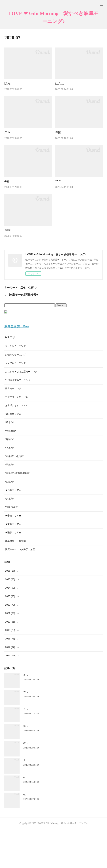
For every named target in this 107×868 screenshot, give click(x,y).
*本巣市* (9, 487)
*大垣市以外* (12, 546)
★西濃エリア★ (13, 529)
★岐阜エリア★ (13, 453)
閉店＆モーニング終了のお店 (20, 588)
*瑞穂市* (9, 478)
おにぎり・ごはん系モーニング (21, 411)
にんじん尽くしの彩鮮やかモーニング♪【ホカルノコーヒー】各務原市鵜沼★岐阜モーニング (79, 88)
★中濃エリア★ (13, 555)
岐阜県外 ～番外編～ (17, 580)
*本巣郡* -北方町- (15, 495)
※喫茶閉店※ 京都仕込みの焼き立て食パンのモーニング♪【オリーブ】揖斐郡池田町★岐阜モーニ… (28, 264)
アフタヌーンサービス (17, 436)
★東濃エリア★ (13, 563)
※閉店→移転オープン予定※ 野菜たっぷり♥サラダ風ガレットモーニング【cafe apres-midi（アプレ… (79, 147)
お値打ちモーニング (15, 394)
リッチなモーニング (15, 385)
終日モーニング (13, 427)
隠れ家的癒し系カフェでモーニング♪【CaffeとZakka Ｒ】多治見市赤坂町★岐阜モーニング (27, 88)
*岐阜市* (9, 461)
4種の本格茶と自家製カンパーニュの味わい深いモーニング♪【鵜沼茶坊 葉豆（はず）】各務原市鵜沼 (28, 206)
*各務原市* (11, 470)
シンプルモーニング (15, 402)
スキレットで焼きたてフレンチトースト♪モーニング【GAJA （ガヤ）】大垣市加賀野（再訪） (27, 147)
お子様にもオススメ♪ (16, 444)
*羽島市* (9, 504)
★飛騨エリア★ (13, 571)
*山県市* (9, 521)
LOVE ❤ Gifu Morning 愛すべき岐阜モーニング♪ (54, 17)
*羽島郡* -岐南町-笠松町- (18, 512)
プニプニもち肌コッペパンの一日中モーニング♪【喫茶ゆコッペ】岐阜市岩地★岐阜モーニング (79, 206)
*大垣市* (9, 538)
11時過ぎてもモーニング (18, 419)
